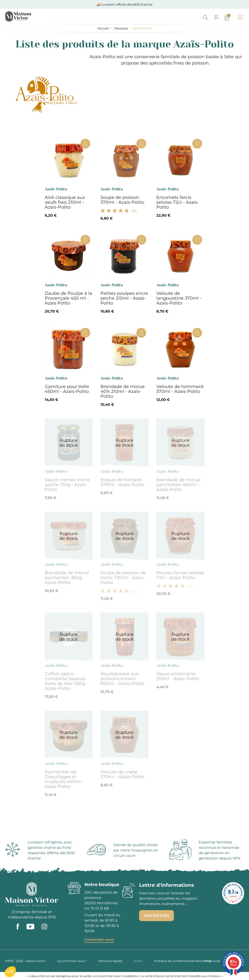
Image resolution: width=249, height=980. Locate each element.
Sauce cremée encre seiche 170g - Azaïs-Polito (67, 485)
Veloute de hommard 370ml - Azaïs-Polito (180, 389)
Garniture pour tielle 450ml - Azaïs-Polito (67, 389)
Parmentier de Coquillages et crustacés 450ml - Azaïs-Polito (64, 779)
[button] (10, 972)
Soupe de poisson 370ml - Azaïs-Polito (122, 200)
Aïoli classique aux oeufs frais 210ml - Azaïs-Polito (65, 202)
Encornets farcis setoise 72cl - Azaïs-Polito (178, 202)
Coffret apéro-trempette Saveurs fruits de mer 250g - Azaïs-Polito (66, 681)
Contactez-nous (99, 939)
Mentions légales (110, 961)
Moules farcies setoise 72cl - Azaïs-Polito (180, 575)
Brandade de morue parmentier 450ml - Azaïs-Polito (178, 485)
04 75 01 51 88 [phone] (97, 908)
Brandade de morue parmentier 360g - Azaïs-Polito (67, 578)
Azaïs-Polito (56, 189)
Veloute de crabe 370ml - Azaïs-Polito (122, 774)
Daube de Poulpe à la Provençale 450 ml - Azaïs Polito (68, 298)
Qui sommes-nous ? (72, 961)
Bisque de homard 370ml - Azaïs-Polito (122, 482)
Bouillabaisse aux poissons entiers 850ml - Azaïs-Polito (122, 679)
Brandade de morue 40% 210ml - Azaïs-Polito (123, 391)
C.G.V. (138, 961)
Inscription (156, 916)
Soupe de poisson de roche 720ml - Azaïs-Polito (123, 578)
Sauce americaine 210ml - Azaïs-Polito (178, 676)
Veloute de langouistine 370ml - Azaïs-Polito (179, 298)
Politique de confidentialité (173, 961)
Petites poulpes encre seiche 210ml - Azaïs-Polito (124, 298)
